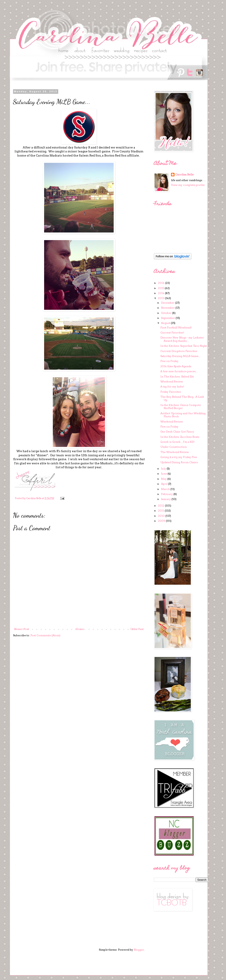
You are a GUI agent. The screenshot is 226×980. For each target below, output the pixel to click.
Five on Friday (169, 361)
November (168, 308)
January (166, 499)
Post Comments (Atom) (45, 635)
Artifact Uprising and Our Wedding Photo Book (183, 415)
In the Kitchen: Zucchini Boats (180, 437)
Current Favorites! (172, 333)
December (168, 303)
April (165, 484)
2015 (161, 288)
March (166, 489)
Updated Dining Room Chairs (179, 462)
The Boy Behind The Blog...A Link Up (182, 398)
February (167, 494)
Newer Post (22, 629)
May (164, 479)
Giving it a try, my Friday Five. (179, 457)
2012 (161, 506)
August (166, 323)
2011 (161, 511)
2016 (162, 283)
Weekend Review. (172, 422)
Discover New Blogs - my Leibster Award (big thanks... (182, 339)
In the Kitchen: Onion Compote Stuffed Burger (181, 407)
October (167, 313)
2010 (162, 516)
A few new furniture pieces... (179, 371)
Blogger (139, 950)
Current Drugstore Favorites (179, 351)
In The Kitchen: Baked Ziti (177, 376)
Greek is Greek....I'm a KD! (177, 442)
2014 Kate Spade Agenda (176, 366)
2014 (161, 293)
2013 (161, 298)
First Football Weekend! (176, 328)
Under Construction (174, 447)
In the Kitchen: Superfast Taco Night (184, 346)
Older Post (137, 629)
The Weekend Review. (175, 452)
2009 (162, 521)
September (168, 318)
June (164, 474)
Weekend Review (172, 381)
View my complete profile (188, 185)
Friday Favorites (171, 392)
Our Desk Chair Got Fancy (177, 432)
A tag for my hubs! (172, 386)
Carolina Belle (184, 174)
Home (80, 629)
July (164, 469)
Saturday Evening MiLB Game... (180, 356)
